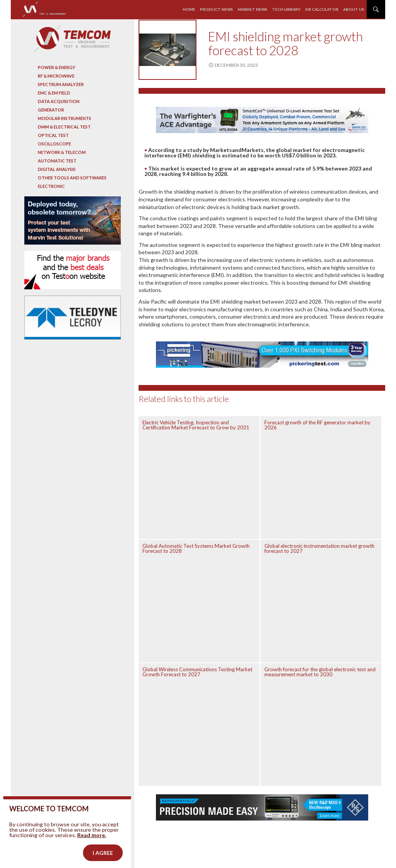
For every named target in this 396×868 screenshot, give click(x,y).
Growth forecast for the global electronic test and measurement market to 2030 (320, 672)
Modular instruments (64, 118)
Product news (217, 9)
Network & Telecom (62, 152)
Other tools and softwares (72, 178)
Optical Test (53, 135)
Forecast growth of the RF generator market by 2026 (317, 425)
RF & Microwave (56, 76)
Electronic (51, 186)
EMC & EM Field (54, 93)
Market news (253, 9)
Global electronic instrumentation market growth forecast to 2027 (319, 548)
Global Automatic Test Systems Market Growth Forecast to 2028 (196, 548)
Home (189, 9)
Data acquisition (59, 101)
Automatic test (57, 161)
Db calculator (322, 9)
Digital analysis (57, 169)
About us (354, 9)
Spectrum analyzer (61, 84)
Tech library (286, 9)
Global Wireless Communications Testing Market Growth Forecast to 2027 (197, 672)
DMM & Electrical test (64, 127)
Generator (51, 110)
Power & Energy (57, 67)
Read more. (92, 847)
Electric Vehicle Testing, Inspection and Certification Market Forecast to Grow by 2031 (196, 425)
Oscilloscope (54, 144)
